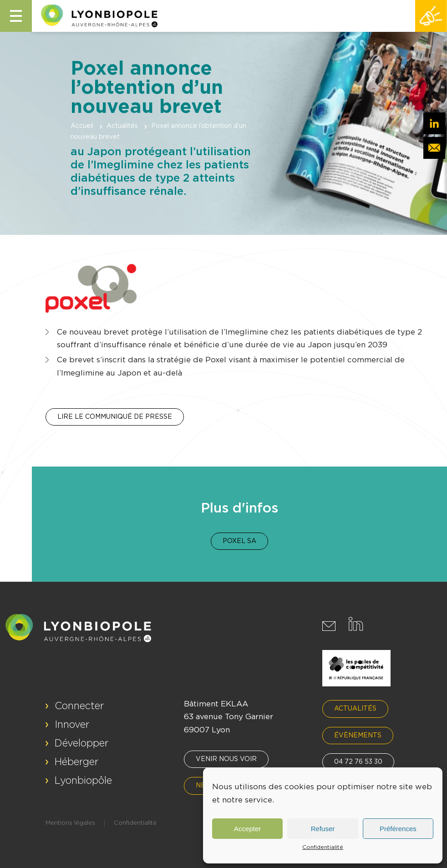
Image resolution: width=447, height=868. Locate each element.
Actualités (122, 126)
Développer (82, 743)
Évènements (358, 736)
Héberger (77, 762)
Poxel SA (239, 541)
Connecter (79, 706)
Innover (72, 725)
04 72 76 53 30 (358, 762)
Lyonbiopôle (83, 781)
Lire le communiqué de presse (115, 417)
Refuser (323, 829)
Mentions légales (70, 823)
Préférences (398, 829)
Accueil (82, 126)
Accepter (247, 829)
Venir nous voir (226, 759)
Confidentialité (323, 847)
